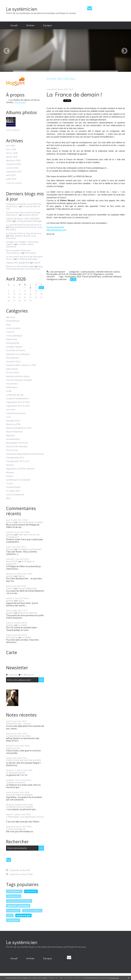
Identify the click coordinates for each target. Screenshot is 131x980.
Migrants (10, 435)
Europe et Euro (13, 362)
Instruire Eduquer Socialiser (19, 380)
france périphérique (92, 277)
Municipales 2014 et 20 (17, 443)
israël (10, 915)
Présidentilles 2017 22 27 (18, 461)
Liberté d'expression (16, 413)
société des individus (112, 277)
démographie (14, 896)
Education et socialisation (18, 354)
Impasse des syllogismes (18, 263)
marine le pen (23, 915)
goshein (10, 522)
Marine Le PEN (13, 424)
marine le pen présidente (19, 901)
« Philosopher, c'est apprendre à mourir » (25, 818)
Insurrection (12, 384)
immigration (13, 920)
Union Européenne (15, 495)
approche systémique (18, 906)
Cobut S (10, 588)
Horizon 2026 (12, 373)
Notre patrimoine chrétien (30, 522)
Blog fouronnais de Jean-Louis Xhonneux (24, 268)
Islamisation (12, 387)
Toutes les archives (14, 183)
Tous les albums (13, 130)
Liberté (37, 263)
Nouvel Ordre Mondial (17, 447)
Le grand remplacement (17, 399)
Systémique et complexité (18, 480)
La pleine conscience (16, 782)
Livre (8, 417)
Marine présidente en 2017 (19, 428)
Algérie (21, 576)
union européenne (32, 911)
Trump (9, 483)
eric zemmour (13, 911)
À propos (47, 25)
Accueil (14, 25)
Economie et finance (16, 350)
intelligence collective (57, 279)
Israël (9, 391)
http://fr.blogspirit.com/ (56, 230)
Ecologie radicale (14, 347)
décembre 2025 (13, 160)
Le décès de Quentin (16, 773)
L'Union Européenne (16, 829)
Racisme (10, 465)
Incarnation (31, 253)
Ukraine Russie (13, 487)
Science (10, 476)
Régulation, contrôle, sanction (20, 469)
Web (8, 498)
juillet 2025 (11, 179)
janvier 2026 (12, 157)
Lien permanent (56, 272)
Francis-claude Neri (55, 227)
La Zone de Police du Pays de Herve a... (24, 225)
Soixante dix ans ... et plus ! (18, 724)
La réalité (22, 625)
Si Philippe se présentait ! (30, 549)
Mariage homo (13, 421)
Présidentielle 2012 (15, 458)
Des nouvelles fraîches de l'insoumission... (18, 252)
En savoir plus (114, 978)
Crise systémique (14, 336)
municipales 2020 (73, 277)
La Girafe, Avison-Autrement (20, 245)
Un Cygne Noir (13, 491)
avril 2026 (11, 146)
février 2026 (12, 153)
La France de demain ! (74, 94)
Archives (30, 25)
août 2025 (11, 175)
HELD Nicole (12, 637)
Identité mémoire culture (18, 376)
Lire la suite (20, 102)
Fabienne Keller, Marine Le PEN (21, 365)
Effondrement (13, 358)
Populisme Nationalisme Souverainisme (25, 454)
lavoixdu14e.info (30, 215)
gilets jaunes (12, 369)
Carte (12, 652)
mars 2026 (11, 149)
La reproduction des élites (18, 736)
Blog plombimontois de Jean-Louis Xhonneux (24, 228)
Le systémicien (22, 9)
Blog (8, 325)
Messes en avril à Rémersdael (20, 266)
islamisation (31, 891)
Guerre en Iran (13, 748)
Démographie (13, 343)
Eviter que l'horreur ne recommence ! (23, 536)
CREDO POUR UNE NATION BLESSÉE (24, 760)
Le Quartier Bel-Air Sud (23, 208)
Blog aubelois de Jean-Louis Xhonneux (21, 237)
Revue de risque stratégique (19, 795)
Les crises (11, 410)
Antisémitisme (13, 321)
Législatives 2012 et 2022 (18, 402)
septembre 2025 (14, 172)
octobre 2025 (12, 168)
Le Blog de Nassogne (27, 259)
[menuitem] (14, 25)
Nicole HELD (12, 561)
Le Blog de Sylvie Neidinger (29, 221)
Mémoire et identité (27, 613)
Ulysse (21, 601)
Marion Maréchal (14, 432)
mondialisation (13, 439)
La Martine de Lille (15, 395)
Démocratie (12, 339)
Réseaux (10, 472)
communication (13, 328)
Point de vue (12, 450)
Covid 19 (10, 332)
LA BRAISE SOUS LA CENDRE (20, 807)
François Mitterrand (27, 588)
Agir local (10, 317)
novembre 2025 (13, 164)
